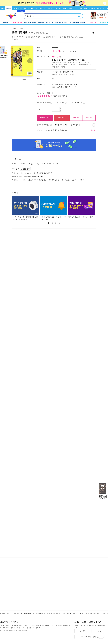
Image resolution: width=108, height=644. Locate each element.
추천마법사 (27, 23)
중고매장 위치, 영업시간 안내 (92, 637)
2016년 (75, 180)
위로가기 (101, 636)
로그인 (81, 8)
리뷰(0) (65, 96)
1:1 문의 (83, 631)
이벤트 (48, 23)
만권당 (20, 8)
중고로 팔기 (76, 125)
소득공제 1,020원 (78, 103)
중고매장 (49, 8)
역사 (22, 173)
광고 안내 (89, 614)
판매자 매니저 (67, 614)
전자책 (15, 8)
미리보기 (24, 79)
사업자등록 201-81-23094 (19, 625)
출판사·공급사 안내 (79, 614)
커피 (71, 8)
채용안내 (10, 614)
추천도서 (65, 23)
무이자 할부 (61, 103)
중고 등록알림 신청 (62, 125)
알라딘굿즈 (34, 8)
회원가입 (86, 8)
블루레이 (65, 8)
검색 (79, 16)
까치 (55, 37)
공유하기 (93, 33)
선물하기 (76, 118)
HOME (3, 8)
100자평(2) (57, 96)
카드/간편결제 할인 (45, 103)
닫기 (105, 3)
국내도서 (9, 8)
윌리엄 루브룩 (31, 37)
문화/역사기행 (30, 173)
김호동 (45, 37)
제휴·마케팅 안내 (56, 614)
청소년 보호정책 (38, 614)
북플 (92, 23)
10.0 (50, 96)
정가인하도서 (56, 23)
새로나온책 (41, 23)
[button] (49, 223)
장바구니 (105, 8)
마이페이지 (92, 8)
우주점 (55, 8)
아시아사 (28, 177)
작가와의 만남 (74, 23)
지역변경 (74, 87)
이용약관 (16, 614)
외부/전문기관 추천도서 (37, 180)
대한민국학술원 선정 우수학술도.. (59, 180)
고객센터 (99, 8)
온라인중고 (42, 8)
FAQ (100, 631)
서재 (96, 23)
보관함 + (89, 118)
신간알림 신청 (25, 169)
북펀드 (82, 23)
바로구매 (61, 118)
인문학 (82, 180)
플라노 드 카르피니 (18, 37)
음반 (60, 8)
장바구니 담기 (45, 118)
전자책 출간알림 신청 (45, 125)
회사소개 (3, 614)
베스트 (34, 23)
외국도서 (26, 8)
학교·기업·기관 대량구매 (101, 614)
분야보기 (6, 23)
